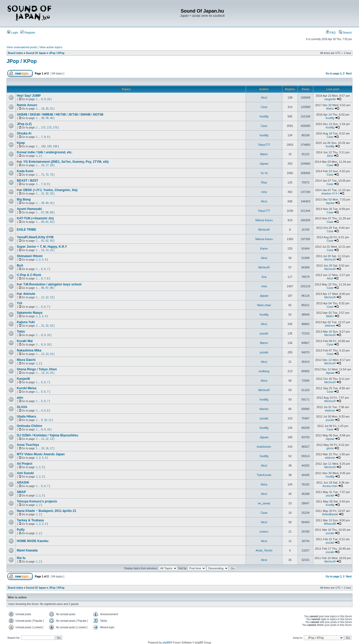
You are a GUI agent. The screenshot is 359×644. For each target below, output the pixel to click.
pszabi (264, 333)
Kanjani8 (23, 379)
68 (47, 212)
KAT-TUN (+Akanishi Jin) (35, 218)
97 (47, 288)
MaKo (330, 109)
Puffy (21, 530)
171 (43, 128)
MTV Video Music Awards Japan (41, 454)
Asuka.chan (330, 486)
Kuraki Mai (25, 341)
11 (43, 297)
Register (28, 33)
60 (43, 222)
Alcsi (264, 98)
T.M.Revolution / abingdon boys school (52, 284)
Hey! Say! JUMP (29, 96)
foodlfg (264, 116)
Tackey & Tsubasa (30, 520)
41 (51, 203)
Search (345, 33)
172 (49, 128)
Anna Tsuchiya (28, 445)
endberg (264, 371)
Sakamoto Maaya (30, 313)
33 (51, 194)
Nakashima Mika (29, 350)
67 (43, 212)
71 (43, 175)
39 (47, 118)
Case (264, 107)
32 (47, 194)
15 (51, 250)
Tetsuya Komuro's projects (37, 501)
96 (43, 288)
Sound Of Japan (36, 53)
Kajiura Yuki (26, 322)
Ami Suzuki (25, 473)
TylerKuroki (264, 475)
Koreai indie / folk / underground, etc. (45, 152)
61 (47, 222)
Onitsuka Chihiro (30, 426)
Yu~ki (264, 173)
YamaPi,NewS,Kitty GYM (35, 237)
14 (47, 250)
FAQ (331, 33)
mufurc (264, 532)
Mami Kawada (27, 550)
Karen (264, 248)
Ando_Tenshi (264, 550)
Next (349, 74)
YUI (19, 303)
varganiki (330, 99)
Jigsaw (264, 164)
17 (47, 165)
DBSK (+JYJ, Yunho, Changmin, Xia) (50, 190)
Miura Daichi (26, 360)
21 (51, 109)
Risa (264, 182)
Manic (264, 154)
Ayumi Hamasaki (29, 209)
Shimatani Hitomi (30, 256)
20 (47, 109)
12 (47, 297)
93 (51, 241)
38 (43, 118)
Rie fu (21, 558)
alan (20, 398)
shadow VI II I (330, 193)
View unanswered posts (22, 47)
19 (43, 109)
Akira (264, 381)
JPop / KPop (57, 53)
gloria (330, 448)
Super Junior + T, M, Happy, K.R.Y (42, 247)
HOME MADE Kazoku (33, 541)
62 (51, 222)
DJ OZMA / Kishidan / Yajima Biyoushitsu (47, 435)
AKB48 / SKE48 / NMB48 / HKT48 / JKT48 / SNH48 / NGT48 (60, 115)
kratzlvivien (264, 447)
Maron (264, 343)
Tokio (21, 332)
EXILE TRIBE (27, 230)
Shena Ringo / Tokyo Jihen (37, 369)
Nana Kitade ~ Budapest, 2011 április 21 (46, 511)
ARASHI (23, 483)
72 (47, 175)
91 (43, 241)
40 (51, 118)
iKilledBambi (330, 514)
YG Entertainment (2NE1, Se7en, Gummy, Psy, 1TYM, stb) (66, 162)
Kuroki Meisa (27, 388)
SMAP (21, 492)
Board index (15, 53)
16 (43, 165)
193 (49, 146)
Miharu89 (330, 524)
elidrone (330, 326)
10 (48, 99)
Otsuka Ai (24, 133)
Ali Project (25, 464)
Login (13, 33)
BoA (20, 266)
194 (55, 146)
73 (51, 175)
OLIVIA (22, 407)
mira (264, 192)
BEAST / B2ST (27, 181)
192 (43, 146)
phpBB (166, 643)
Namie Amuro (27, 105)
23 (51, 326)
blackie (264, 409)
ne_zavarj (264, 503)
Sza (264, 277)
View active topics (51, 47)
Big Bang (24, 199)
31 (43, 194)
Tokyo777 (264, 145)
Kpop (21, 143)
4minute (29, 294)
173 (55, 128)
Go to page (332, 74)
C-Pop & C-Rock (29, 275)
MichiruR (264, 230)
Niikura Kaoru (264, 220)
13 (43, 250)
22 (47, 326)
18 (51, 165)
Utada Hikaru (27, 416)
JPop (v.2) (24, 124)
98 (51, 288)
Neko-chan (264, 305)
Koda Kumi (25, 171)
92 (47, 241)
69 (51, 212)
